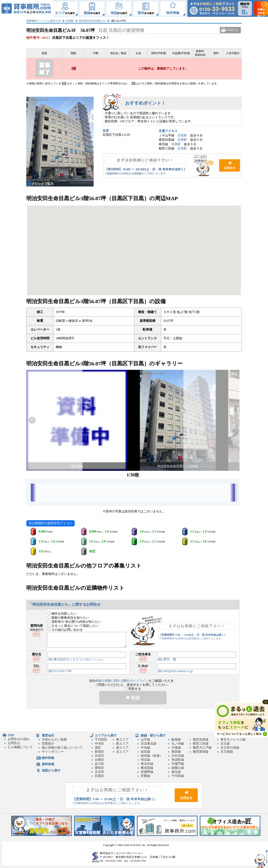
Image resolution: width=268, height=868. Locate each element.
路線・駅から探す (153, 735)
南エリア (122, 748)
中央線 (145, 748)
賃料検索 (48, 764)
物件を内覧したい (62, 614)
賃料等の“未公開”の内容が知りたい (74, 622)
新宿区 (99, 752)
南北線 (176, 772)
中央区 (99, 744)
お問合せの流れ (19, 739)
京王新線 (227, 752)
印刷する (233, 30)
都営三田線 (201, 744)
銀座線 (176, 740)
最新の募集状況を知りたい (68, 618)
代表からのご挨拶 (54, 740)
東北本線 (147, 764)
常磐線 (145, 776)
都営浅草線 (201, 740)
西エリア (122, 744)
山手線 (145, 740)
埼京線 (145, 760)
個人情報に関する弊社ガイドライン (123, 681)
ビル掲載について (20, 747)
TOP (11, 735)
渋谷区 (99, 756)
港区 (98, 748)
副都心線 (178, 768)
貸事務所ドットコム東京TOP (44, 21)
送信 (133, 698)
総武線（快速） (152, 756)
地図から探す (51, 770)
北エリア (122, 752)
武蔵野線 (147, 772)
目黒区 (99, 776)
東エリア (122, 740)
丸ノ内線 (178, 744)
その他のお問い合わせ (65, 630)
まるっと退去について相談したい (73, 626)
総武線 (145, 752)
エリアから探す (106, 735)
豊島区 (99, 768)
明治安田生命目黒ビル (92, 21)
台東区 (99, 760)
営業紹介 (48, 744)
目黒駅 (70, 21)
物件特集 (48, 758)
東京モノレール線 (233, 740)
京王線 (225, 744)
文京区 (99, 772)
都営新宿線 (201, 752)
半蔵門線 (178, 764)
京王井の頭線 (230, 748)
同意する (133, 689)
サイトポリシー (53, 752)
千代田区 (101, 740)
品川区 (99, 764)
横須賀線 (147, 768)
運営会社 (48, 735)
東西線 (176, 752)
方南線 (176, 748)
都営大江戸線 (202, 748)
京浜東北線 (149, 744)
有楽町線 (178, 760)
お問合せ (172, 166)
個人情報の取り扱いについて (62, 748)
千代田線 (178, 776)
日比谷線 (178, 756)
